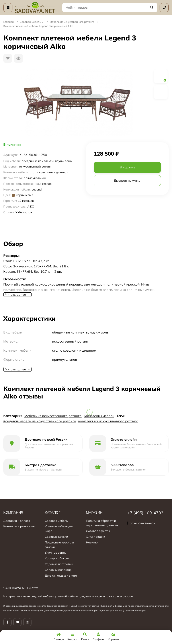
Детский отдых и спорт (61, 575)
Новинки (92, 542)
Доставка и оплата (17, 521)
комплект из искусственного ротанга (108, 421)
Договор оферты (98, 531)
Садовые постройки (59, 564)
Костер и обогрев (57, 558)
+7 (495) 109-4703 (145, 513)
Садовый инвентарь (59, 570)
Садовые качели (56, 537)
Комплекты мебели (99, 416)
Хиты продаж (96, 537)
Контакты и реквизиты (19, 526)
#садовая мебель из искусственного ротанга (40, 421)
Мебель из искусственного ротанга (72, 22)
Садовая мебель (30, 22)
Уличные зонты (56, 553)
